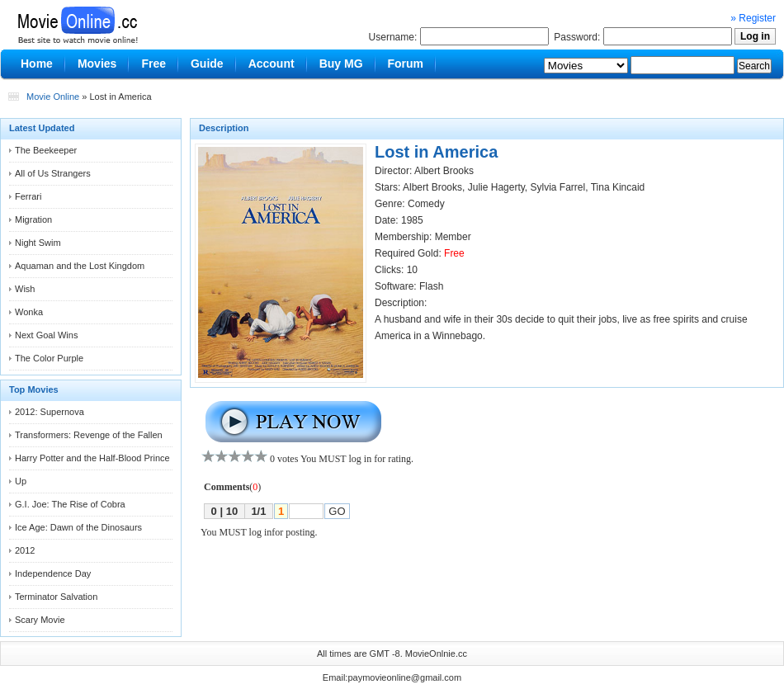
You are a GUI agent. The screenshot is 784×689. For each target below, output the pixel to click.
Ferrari (28, 196)
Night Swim (38, 243)
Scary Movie (40, 620)
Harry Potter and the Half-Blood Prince (92, 458)
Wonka (29, 312)
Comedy (426, 204)
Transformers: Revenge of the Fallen (89, 435)
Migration (33, 219)
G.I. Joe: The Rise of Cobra (70, 504)
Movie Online (53, 97)
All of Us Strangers (53, 173)
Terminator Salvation (56, 597)
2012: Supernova (50, 412)
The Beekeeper (46, 150)
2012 (25, 550)
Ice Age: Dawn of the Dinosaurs (78, 527)
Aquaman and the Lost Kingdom (80, 266)
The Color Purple (49, 358)
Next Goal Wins (46, 335)
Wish (25, 289)
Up (21, 481)
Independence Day (53, 573)
